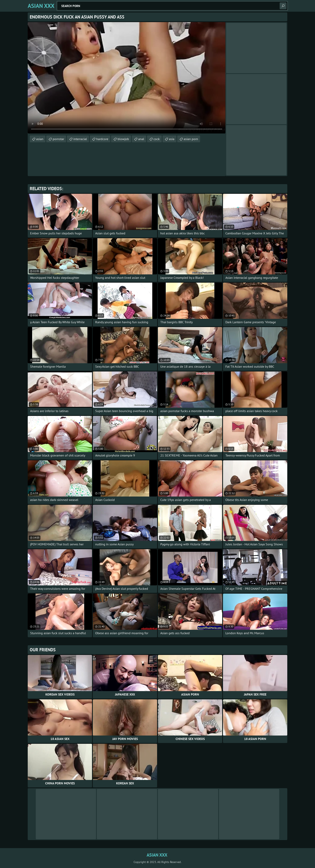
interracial (80, 139)
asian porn (191, 139)
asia (172, 139)
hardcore (102, 139)
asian (40, 139)
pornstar (58, 139)
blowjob (123, 139)
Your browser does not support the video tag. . (127, 78)
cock (157, 139)
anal (141, 139)
